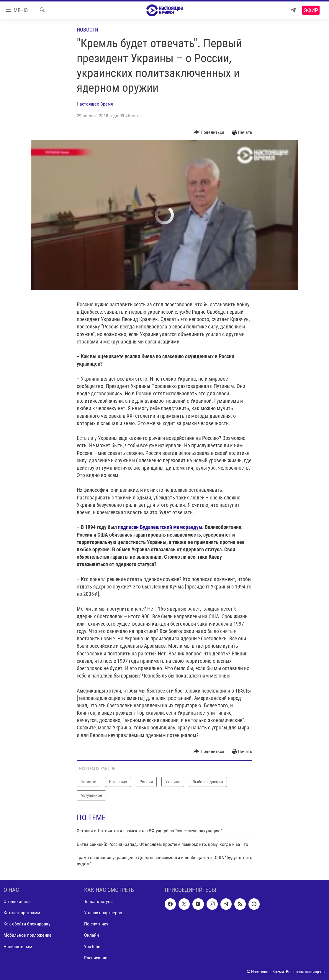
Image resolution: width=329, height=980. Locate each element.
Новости (87, 30)
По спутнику (96, 924)
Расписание (96, 957)
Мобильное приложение (28, 935)
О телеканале (17, 901)
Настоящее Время (95, 104)
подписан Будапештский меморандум (160, 527)
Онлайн (91, 935)
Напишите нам (18, 946)
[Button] (209, 133)
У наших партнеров (103, 913)
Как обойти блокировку (27, 924)
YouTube (92, 946)
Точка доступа (98, 901)
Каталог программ (22, 913)
